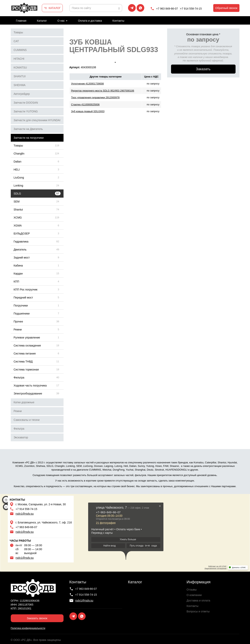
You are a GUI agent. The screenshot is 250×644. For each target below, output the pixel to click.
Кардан (18, 274)
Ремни (18, 330)
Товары (18, 32)
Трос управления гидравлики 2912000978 (95, 97)
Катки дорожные (24, 402)
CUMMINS (20, 50)
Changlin (19, 154)
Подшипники (22, 314)
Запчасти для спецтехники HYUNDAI (37, 120)
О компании (194, 595)
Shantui (18, 210)
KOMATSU (20, 68)
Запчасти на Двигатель (28, 129)
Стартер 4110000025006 (85, 104)
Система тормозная (26, 370)
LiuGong (19, 178)
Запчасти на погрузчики (29, 138)
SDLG (17, 194)
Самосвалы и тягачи (27, 420)
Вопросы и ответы (198, 611)
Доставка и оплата (198, 600)
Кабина (18, 266)
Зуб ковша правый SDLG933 (88, 111)
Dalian (18, 162)
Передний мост (23, 298)
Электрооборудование (28, 394)
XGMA (18, 226)
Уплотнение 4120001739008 (87, 84)
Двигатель (20, 250)
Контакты (118, 21)
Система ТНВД (23, 362)
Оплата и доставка (90, 21)
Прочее (18, 322)
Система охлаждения (27, 346)
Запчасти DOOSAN (26, 103)
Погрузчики (21, 306)
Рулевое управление (27, 338)
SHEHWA (20, 85)
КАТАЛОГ (55, 8)
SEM (17, 202)
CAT (16, 41)
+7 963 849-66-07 (167, 9)
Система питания (25, 354)
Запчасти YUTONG (26, 111)
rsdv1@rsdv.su (25, 514)
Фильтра (19, 378)
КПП (16, 282)
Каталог (42, 21)
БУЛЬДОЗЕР (22, 234)
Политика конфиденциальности (28, 628)
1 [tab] (115, 62)
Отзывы (192, 590)
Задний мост (22, 258)
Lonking (18, 186)
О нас (62, 21)
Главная (21, 21)
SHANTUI (20, 76)
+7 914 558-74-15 (191, 9)
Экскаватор (21, 437)
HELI (17, 170)
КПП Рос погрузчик (26, 290)
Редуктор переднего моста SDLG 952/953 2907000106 (103, 91)
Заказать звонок (37, 618)
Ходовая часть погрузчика (30, 386)
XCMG (18, 218)
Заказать (203, 69)
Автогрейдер (22, 94)
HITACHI (19, 59)
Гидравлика (21, 242)
